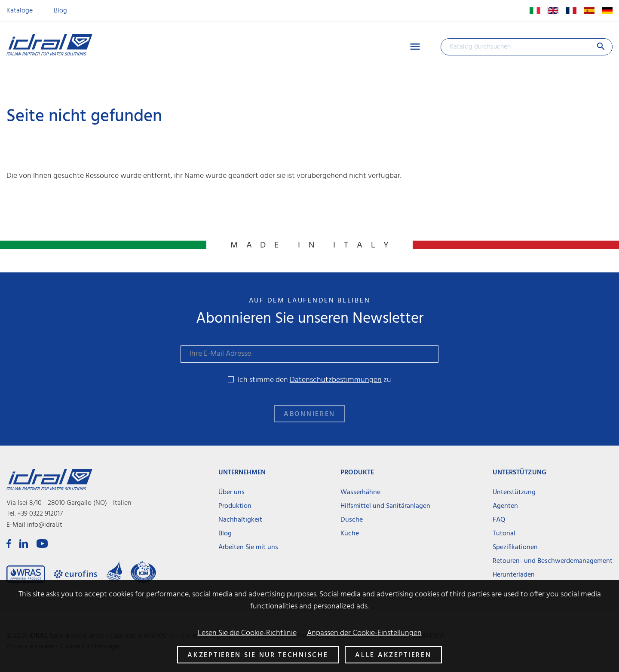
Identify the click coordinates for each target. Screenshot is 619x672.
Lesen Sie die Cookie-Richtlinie (247, 633)
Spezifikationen (515, 547)
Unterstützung (514, 492)
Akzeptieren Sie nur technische (258, 655)
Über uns (231, 492)
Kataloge (20, 11)
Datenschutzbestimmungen (336, 380)
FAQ (499, 520)
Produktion (235, 506)
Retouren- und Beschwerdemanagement (553, 561)
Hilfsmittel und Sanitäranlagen (385, 506)
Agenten (505, 506)
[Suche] (527, 47)
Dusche (352, 520)
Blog (60, 11)
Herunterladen (514, 575)
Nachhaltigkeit (240, 520)
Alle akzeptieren (393, 655)
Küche (350, 534)
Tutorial (504, 534)
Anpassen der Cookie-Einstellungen (364, 633)
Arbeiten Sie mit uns (248, 547)
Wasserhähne (360, 492)
